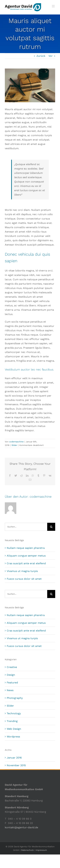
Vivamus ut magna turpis (22, 571)
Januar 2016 (14, 758)
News (10, 690)
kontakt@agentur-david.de (21, 827)
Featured (12, 683)
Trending (12, 721)
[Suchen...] (26, 527)
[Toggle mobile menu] (54, 6)
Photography (15, 698)
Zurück (41, 56)
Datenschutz (27, 850)
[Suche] (51, 527)
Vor (51, 56)
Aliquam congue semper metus (26, 556)
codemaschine (16, 442)
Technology (14, 713)
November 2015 (16, 765)
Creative (12, 667)
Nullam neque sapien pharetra (26, 548)
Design (11, 675)
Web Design (14, 729)
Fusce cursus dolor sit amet (24, 579)
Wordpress (13, 737)
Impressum (41, 850)
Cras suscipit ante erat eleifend (26, 563)
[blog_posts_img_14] (30, 85)
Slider (14, 445)
